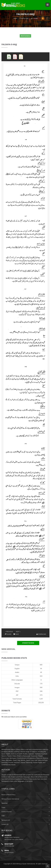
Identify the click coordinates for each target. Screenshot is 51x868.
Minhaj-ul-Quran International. (26, 864)
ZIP (17, 695)
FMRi (3, 816)
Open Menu (48, 5)
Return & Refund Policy (8, 795)
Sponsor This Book (28, 643)
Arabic (17, 672)
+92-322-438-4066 (9, 846)
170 (41, 684)
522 (41, 676)
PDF (17, 691)
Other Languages (17, 680)
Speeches (4, 803)
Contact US (5, 824)
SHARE (8, 634)
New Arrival (8, 649)
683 (41, 665)
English (17, 669)
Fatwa (3, 807)
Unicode (17, 684)
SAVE (16, 634)
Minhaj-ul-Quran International (10, 799)
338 (41, 691)
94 (41, 669)
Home (15, 18)
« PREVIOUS (9, 632)
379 (41, 695)
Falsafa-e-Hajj (24, 18)
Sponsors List (6, 820)
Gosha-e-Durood (6, 812)
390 (41, 688)
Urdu (17, 676)
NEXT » (18, 632)
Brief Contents (25, 36)
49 (41, 672)
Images (17, 688)
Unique (17, 665)
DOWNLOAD (41, 634)
